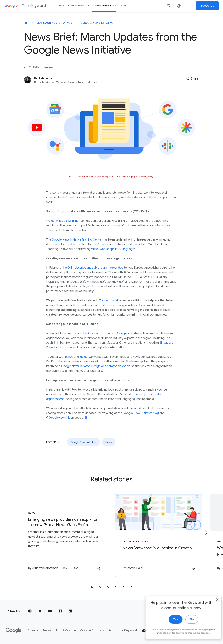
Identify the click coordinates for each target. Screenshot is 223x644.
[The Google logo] (14, 630)
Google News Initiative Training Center (77, 240)
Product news (79, 6)
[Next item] (206, 533)
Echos (69, 357)
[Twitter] (40, 611)
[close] (212, 608)
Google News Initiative (97, 23)
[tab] (92, 587)
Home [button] (60, 6)
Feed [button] (123, 6)
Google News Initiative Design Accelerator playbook (95, 366)
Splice (84, 357)
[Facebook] (60, 611)
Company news (105, 6)
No (186, 627)
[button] (192, 79)
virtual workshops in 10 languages (113, 249)
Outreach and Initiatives (54, 23)
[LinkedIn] (70, 611)
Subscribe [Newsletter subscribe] (207, 6)
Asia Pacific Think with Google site (110, 333)
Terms (47, 630)
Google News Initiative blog (141, 413)
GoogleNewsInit (59, 418)
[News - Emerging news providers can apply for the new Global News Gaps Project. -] (64, 535)
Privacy (33, 630)
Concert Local (108, 301)
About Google (66, 630)
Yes (170, 627)
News (109, 442)
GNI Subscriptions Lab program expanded (95, 268)
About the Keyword (123, 630)
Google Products (92, 630)
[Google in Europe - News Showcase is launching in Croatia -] (159, 535)
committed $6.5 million (66, 221)
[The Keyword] (26, 23)
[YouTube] (50, 611)
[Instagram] (30, 611)
